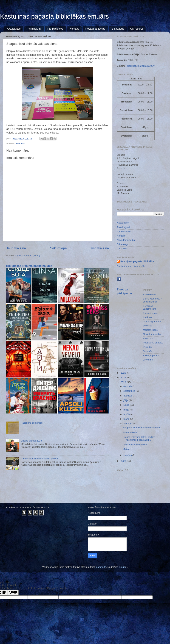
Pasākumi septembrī (32, 423)
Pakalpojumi (34, 29)
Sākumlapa (58, 248)
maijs (127, 410)
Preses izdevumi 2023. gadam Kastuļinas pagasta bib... (139, 438)
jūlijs (126, 400)
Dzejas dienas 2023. (32, 441)
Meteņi (127, 449)
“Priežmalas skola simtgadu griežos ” (40, 459)
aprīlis (127, 414)
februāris (128, 424)
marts (127, 419)
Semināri (148, 351)
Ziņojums (148, 360)
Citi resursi (136, 29)
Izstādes (21, 144)
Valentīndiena (130, 432)
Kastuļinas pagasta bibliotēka (137, 261)
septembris (130, 391)
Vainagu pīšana (151, 355)
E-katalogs (118, 29)
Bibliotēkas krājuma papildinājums (29, 266)
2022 (124, 461)
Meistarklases (150, 330)
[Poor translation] (13, 592)
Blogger (123, 567)
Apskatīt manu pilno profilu (131, 266)
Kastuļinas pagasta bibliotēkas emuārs (54, 16)
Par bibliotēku (56, 29)
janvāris (128, 455)
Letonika (148, 326)
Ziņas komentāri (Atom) (27, 255)
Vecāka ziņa (100, 248)
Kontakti (74, 29)
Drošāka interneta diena (136, 445)
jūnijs (127, 405)
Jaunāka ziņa (16, 248)
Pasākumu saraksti (153, 343)
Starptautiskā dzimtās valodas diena (142, 428)
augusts (128, 396)
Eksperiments (150, 313)
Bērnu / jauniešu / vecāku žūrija (152, 300)
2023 (124, 382)
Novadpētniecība (95, 29)
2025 (124, 378)
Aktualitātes (14, 29)
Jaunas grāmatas (152, 322)
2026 (124, 373)
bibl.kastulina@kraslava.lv (141, 66)
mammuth (101, 567)
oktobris (128, 386)
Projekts (147, 347)
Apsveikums (150, 294)
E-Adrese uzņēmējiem (150, 307)
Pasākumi (148, 338)
